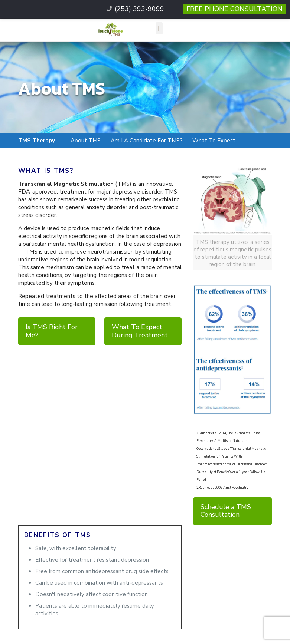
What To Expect (214, 141)
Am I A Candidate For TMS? (147, 141)
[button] (159, 28)
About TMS (86, 141)
